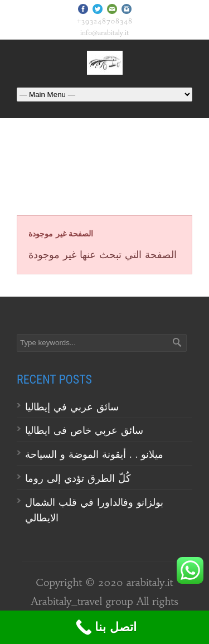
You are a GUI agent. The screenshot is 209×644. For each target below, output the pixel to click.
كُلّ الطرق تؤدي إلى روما (78, 478)
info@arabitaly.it (104, 33)
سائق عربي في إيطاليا (72, 407)
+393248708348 (105, 21)
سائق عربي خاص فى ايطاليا (84, 430)
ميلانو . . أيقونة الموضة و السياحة (96, 454)
